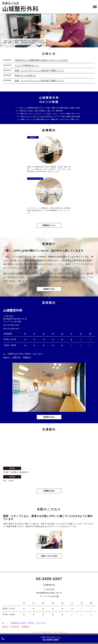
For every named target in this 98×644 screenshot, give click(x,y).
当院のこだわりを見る (49, 556)
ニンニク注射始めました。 (28, 65)
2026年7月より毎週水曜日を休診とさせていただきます (41, 60)
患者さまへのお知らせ (25, 76)
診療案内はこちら (49, 225)
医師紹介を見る (49, 289)
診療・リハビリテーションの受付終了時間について (39, 71)
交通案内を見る (49, 491)
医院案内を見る (49, 417)
